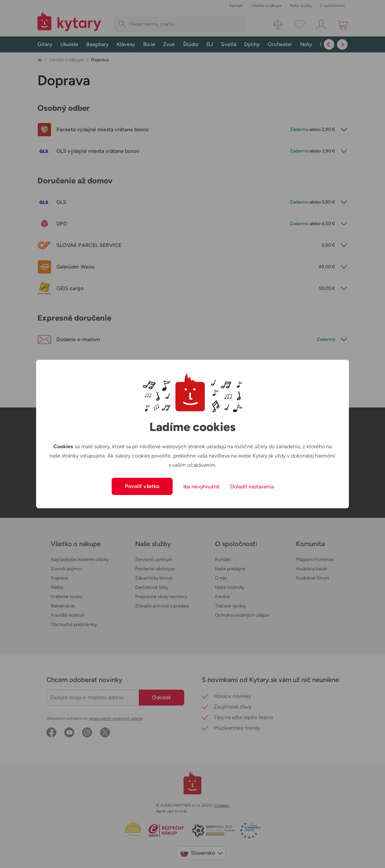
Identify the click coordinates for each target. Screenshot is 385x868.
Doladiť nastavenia (252, 487)
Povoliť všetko (142, 486)
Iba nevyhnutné (201, 487)
